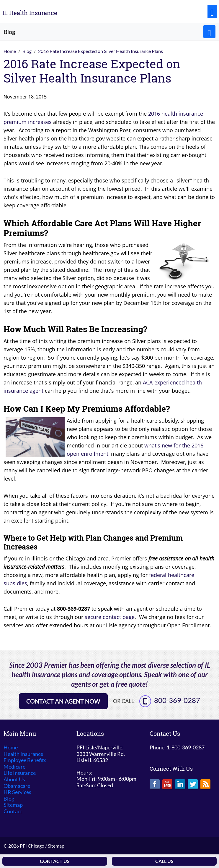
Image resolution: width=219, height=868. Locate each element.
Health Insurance (23, 754)
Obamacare (17, 786)
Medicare (14, 767)
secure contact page (110, 617)
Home (11, 747)
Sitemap (13, 805)
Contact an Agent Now (63, 701)
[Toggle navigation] (212, 11)
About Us (14, 779)
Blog (9, 799)
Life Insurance (20, 773)
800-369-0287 (177, 700)
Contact (13, 811)
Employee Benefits (25, 760)
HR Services (17, 792)
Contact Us (55, 861)
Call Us (164, 861)
